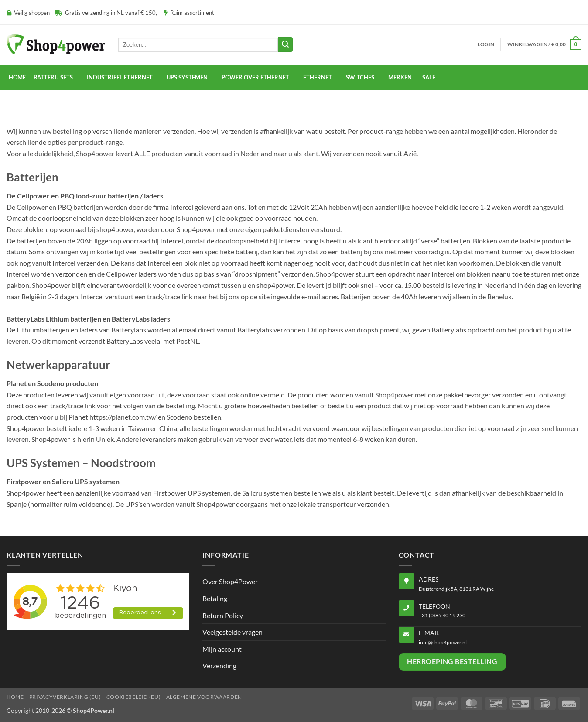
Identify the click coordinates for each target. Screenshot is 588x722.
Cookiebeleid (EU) (133, 697)
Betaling (215, 598)
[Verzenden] (285, 44)
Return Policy (223, 615)
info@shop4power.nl (443, 642)
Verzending (219, 666)
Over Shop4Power (230, 581)
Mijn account (222, 649)
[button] (486, 44)
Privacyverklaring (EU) (65, 697)
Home (17, 77)
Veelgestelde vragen (232, 632)
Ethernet (318, 77)
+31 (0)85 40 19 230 (442, 615)
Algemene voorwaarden (204, 697)
